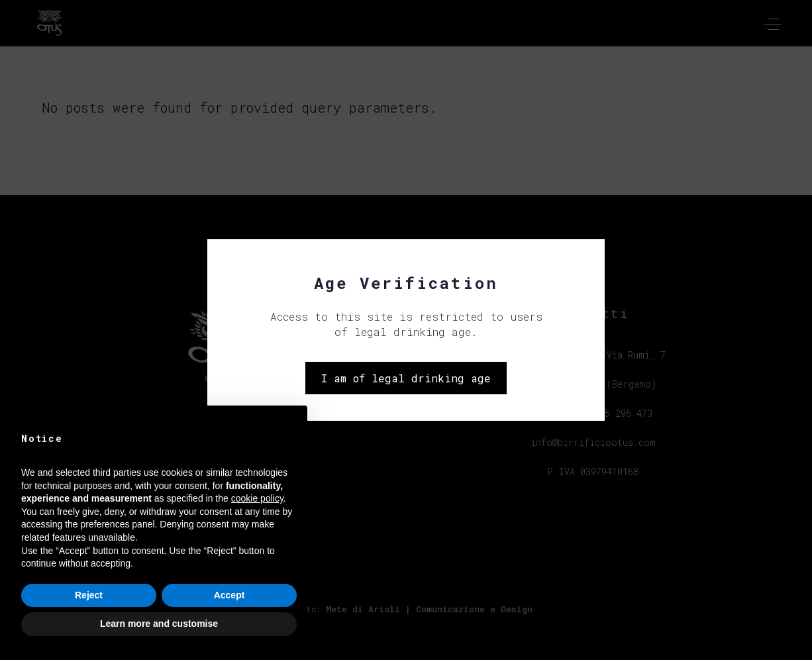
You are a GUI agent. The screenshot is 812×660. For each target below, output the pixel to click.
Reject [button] (89, 595)
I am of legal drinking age (406, 378)
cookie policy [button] (257, 498)
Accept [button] (229, 595)
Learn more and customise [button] (159, 624)
